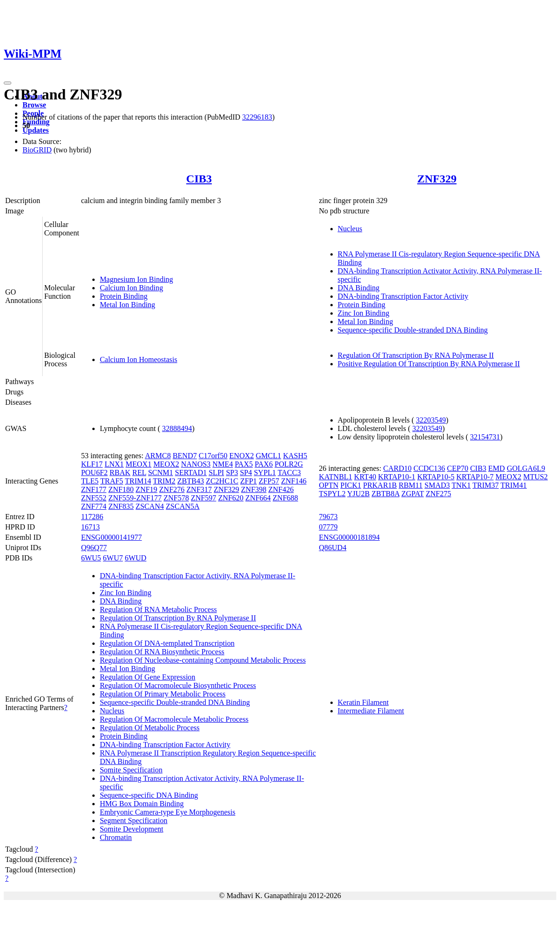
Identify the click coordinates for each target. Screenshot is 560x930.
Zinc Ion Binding (364, 313)
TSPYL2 (332, 494)
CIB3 (199, 179)
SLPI (216, 473)
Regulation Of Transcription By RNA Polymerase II (416, 355)
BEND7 (185, 456)
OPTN (329, 485)
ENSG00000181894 (350, 537)
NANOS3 (196, 464)
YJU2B (358, 494)
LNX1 (114, 464)
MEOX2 (166, 464)
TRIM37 (485, 485)
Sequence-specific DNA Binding (149, 795)
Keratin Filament (363, 702)
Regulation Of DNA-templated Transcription (167, 643)
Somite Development (132, 829)
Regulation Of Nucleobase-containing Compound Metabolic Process (203, 660)
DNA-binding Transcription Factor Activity (403, 296)
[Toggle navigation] (7, 83)
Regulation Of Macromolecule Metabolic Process (174, 719)
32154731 (485, 437)
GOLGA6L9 (526, 468)
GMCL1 (269, 456)
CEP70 (458, 468)
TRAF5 (112, 481)
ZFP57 (269, 481)
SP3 (232, 473)
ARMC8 (158, 456)
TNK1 (461, 485)
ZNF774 (94, 506)
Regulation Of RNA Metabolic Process (158, 609)
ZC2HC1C (222, 481)
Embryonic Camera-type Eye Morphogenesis (168, 812)
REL (139, 473)
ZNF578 (176, 498)
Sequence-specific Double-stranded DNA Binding (413, 330)
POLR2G (289, 464)
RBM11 (411, 485)
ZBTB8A (386, 494)
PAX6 (264, 464)
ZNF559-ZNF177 (135, 498)
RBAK (120, 473)
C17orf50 (213, 456)
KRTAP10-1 (397, 477)
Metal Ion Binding (127, 305)
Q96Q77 (94, 548)
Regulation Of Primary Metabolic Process (163, 694)
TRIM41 (514, 485)
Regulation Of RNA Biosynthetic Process (162, 652)
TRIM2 (164, 481)
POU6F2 (94, 473)
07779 (329, 527)
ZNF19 (146, 489)
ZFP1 (249, 481)
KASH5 (295, 456)
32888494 (177, 428)
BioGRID (37, 150)
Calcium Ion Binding (131, 288)
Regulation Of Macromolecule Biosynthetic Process (178, 685)
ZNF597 (203, 498)
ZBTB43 (190, 481)
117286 (92, 517)
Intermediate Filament (371, 711)
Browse (34, 105)
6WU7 (113, 558)
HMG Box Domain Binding (142, 804)
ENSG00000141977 (112, 537)
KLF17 (92, 464)
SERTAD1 (191, 473)
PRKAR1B (380, 485)
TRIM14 (138, 481)
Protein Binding (124, 296)
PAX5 (244, 464)
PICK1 (351, 485)
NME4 (223, 464)
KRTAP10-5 (436, 477)
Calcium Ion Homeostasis (138, 359)
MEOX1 (138, 464)
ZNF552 (94, 498)
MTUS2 (535, 477)
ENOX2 (241, 456)
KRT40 (365, 477)
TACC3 (289, 473)
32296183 (257, 117)
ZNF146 (294, 481)
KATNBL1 (336, 477)
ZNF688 (285, 498)
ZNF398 (254, 489)
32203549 (431, 420)
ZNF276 (172, 489)
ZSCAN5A (183, 506)
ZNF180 (121, 489)
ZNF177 (94, 489)
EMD (497, 468)
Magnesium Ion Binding (136, 279)
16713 (90, 527)
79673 (329, 517)
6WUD (135, 558)
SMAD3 (437, 485)
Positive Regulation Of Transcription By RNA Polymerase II (429, 364)
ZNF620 (231, 498)
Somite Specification (131, 770)
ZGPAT (412, 494)
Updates (36, 130)
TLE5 (90, 481)
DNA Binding (359, 288)
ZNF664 (258, 498)
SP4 (246, 473)
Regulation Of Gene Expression (148, 677)
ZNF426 (281, 489)
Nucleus (350, 229)
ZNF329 (437, 179)
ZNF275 (438, 494)
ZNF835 (121, 506)
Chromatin (116, 837)
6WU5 (91, 558)
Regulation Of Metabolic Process (150, 728)
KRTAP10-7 (475, 477)
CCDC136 (429, 468)
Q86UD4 (333, 548)
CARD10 (397, 468)
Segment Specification (134, 820)
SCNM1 (161, 473)
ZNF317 (199, 489)
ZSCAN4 (149, 506)
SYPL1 (265, 473)
